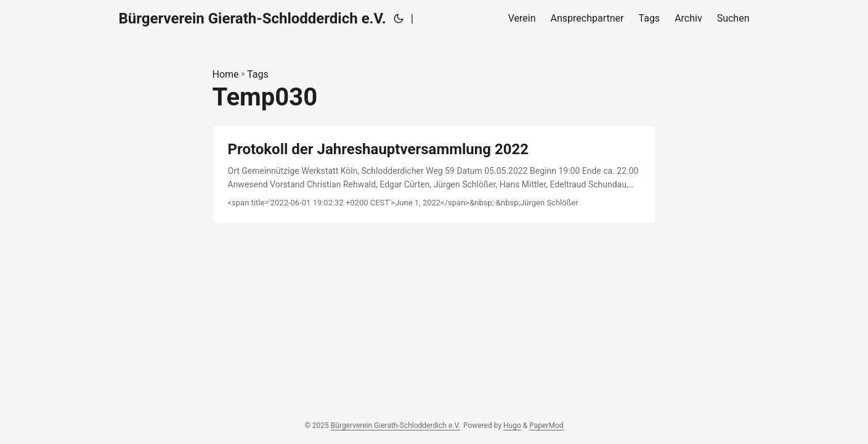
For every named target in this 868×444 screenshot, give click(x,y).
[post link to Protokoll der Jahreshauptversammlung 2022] (434, 175)
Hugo (512, 425)
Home (226, 74)
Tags (258, 74)
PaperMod (546, 425)
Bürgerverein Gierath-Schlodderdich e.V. (253, 18)
